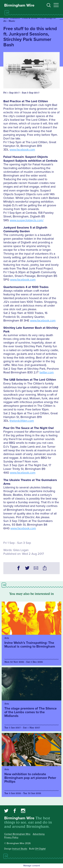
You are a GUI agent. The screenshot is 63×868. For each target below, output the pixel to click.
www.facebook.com (22, 150)
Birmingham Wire (19, 5)
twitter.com (47, 372)
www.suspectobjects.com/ (27, 220)
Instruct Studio (20, 849)
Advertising (39, 834)
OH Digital (40, 849)
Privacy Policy (11, 837)
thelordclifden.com (22, 421)
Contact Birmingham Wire (17, 834)
